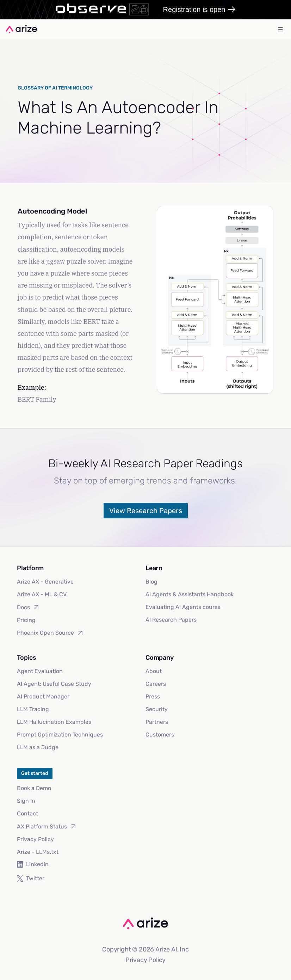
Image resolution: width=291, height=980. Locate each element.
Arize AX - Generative (45, 582)
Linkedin (33, 864)
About (154, 671)
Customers (160, 735)
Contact (27, 813)
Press (153, 697)
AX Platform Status (47, 826)
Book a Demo (34, 788)
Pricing (26, 620)
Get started (35, 773)
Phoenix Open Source (50, 633)
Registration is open (199, 10)
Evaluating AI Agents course (183, 607)
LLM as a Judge (38, 747)
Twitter (31, 878)
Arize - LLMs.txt (38, 852)
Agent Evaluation (40, 671)
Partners (157, 722)
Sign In (26, 801)
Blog (151, 582)
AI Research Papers (171, 620)
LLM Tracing (33, 709)
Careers (156, 684)
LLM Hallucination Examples (54, 722)
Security (157, 709)
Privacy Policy (35, 839)
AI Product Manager (43, 697)
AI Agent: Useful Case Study (54, 684)
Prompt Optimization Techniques (60, 735)
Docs (28, 607)
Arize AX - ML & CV (42, 594)
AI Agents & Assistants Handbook (190, 594)
